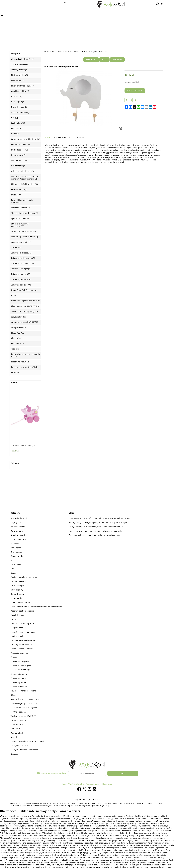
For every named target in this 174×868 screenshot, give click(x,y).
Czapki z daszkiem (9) (20, 91)
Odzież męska (16, 598)
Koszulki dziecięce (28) (20, 145)
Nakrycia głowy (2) (19, 155)
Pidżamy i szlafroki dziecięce (22, 611)
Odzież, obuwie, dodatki (20, 602)
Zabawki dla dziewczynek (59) (23, 258)
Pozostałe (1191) (20, 65)
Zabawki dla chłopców (20, 661)
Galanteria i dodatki (19, 556)
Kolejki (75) (16, 134)
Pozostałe (78, 52)
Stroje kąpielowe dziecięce (21, 645)
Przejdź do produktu (135, 91)
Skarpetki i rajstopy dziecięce (23, 632)
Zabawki (14, 657)
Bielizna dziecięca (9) (20, 75)
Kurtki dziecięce (17, 586)
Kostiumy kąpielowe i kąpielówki (24, 577)
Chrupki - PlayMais (19, 328)
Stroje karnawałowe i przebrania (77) (20, 225)
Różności (15, 373)
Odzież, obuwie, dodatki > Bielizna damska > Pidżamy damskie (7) (25, 178)
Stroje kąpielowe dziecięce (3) (23, 232)
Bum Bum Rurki (18, 344)
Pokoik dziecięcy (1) (19, 190)
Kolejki (13, 573)
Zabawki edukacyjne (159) (22, 269)
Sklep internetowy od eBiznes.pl (87, 800)
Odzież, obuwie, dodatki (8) (22, 171)
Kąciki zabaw (16, 565)
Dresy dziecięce (17, 552)
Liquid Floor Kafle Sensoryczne (24, 290)
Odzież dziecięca (17, 594)
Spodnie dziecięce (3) (20, 219)
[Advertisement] (87, 26)
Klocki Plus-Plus (18, 333)
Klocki (13, 569)
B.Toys (14, 296)
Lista (104, 60)
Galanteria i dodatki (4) (21, 113)
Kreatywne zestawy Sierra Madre (25, 367)
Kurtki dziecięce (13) (20, 150)
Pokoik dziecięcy (17, 615)
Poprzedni (91, 60)
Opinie (81, 138)
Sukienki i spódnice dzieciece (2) (24, 237)
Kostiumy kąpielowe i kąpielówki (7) (26, 139)
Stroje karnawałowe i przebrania (24, 640)
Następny (117, 60)
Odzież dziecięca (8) (19, 161)
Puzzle (13, 619)
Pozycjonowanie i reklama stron (99, 784)
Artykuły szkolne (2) (19, 70)
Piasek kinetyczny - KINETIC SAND (25, 306)
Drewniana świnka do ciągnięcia (25, 446)
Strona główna (50, 52)
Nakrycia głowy (17, 590)
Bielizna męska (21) (19, 80)
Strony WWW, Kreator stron (73, 784)
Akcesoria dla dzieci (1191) (23, 59)
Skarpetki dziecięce (18, 628)
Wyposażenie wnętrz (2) (21, 242)
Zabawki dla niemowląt (20, 670)
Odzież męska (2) (18, 166)
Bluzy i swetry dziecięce (20, 535)
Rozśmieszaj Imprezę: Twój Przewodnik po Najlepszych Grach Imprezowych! (101, 518)
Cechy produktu (64, 138)
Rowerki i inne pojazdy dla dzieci (24, 623)
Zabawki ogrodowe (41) (21, 280)
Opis (48, 138)
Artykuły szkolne (17, 522)
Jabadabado (136, 82)
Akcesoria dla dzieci (65, 52)
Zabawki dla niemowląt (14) (22, 264)
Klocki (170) (16, 129)
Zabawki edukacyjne (19, 674)
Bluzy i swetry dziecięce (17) (23, 86)
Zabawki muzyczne (18, 678)
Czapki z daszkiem (18, 539)
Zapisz (123, 773)
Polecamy (16, 463)
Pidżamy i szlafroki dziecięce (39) (25, 184)
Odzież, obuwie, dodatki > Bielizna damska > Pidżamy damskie (36, 607)
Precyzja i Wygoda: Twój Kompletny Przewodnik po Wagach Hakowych (98, 522)
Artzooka (15, 349)
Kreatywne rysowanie (20, 362)
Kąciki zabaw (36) (18, 123)
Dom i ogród (16, 548)
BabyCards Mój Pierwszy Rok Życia (25, 301)
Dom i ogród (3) (18, 102)
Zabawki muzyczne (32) (21, 274)
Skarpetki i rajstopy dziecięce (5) (25, 213)
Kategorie (16, 53)
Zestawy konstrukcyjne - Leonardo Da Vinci (25, 355)
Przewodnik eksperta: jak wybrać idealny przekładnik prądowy (95, 535)
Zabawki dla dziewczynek (21, 666)
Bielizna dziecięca (18, 527)
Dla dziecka (15, 544)
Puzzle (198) (16, 195)
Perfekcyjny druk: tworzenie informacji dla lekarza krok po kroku (96, 531)
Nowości (15, 383)
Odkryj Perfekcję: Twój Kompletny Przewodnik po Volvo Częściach (96, 527)
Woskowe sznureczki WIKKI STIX (24, 322)
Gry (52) (14, 118)
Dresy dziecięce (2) (19, 107)
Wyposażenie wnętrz (19, 653)
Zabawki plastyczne (19, 687)
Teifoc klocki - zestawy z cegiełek (25, 312)
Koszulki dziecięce (18, 581)
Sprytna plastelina (19, 317)
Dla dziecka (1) (17, 97)
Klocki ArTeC (16, 338)
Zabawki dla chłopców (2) (22, 253)
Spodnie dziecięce (18, 636)
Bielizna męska (17, 531)
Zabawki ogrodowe (18, 682)
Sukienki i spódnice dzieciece (23, 649)
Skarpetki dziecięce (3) (20, 208)
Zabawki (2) (16, 248)
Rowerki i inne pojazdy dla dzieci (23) (22, 201)
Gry (12, 560)
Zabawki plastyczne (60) (21, 285)
